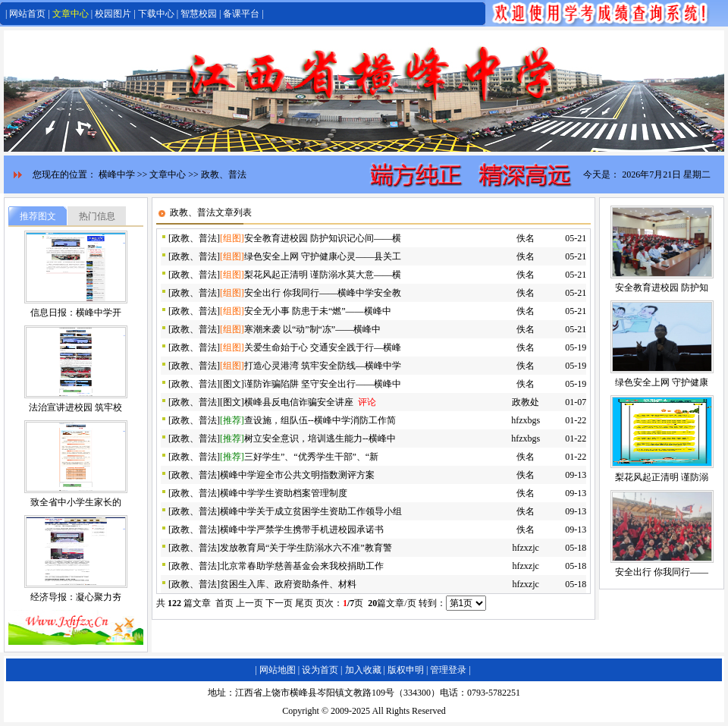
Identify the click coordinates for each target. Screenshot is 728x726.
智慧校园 (199, 14)
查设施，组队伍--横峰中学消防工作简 (320, 420)
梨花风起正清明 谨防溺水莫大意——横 (323, 275)
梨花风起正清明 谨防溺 (662, 477)
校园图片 (113, 14)
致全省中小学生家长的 (76, 502)
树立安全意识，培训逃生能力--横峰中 (320, 438)
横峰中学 (117, 174)
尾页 (304, 603)
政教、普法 (224, 174)
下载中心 (156, 14)
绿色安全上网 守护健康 (662, 382)
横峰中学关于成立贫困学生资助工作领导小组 (311, 511)
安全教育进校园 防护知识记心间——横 (323, 238)
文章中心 (71, 14)
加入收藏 (363, 670)
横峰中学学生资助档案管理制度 (284, 493)
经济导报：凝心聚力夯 (76, 597)
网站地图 (278, 670)
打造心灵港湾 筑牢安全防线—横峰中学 (323, 366)
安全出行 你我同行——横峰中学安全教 (323, 293)
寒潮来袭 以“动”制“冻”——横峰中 (312, 329)
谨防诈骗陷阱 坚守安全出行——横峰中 (323, 384)
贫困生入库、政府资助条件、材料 (288, 584)
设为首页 (320, 670)
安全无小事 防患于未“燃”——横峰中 (318, 311)
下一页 (279, 603)
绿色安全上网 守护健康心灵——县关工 (323, 256)
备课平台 (241, 14)
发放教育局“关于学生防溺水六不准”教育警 (306, 548)
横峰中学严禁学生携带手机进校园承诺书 (302, 530)
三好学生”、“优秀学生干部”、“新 (311, 457)
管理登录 (448, 670)
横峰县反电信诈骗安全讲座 (299, 402)
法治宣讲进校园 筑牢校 (75, 407)
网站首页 (27, 14)
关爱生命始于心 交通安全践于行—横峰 (323, 347)
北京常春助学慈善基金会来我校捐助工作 (302, 566)
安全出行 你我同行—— (662, 572)
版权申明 (406, 670)
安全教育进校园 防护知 (662, 288)
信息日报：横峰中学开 (76, 313)
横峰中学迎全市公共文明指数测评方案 (297, 475)
